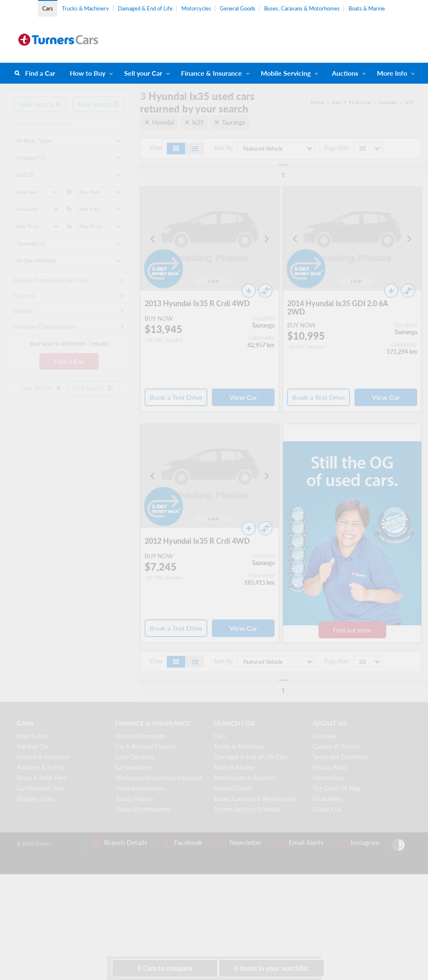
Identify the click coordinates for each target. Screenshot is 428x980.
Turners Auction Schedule (247, 809)
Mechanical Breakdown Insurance (159, 778)
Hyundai (163, 122)
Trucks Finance (134, 799)
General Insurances (140, 788)
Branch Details (119, 843)
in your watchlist (271, 968)
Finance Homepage (140, 736)
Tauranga (233, 122)
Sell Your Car (33, 746)
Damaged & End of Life (145, 8)
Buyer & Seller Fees (41, 778)
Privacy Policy (330, 767)
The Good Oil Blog (336, 788)
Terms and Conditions (341, 757)
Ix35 (198, 122)
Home (318, 102)
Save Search (99, 104)
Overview (325, 736)
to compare (165, 968)
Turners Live (328, 778)
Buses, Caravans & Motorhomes (302, 8)
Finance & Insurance (211, 73)
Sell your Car (143, 73)
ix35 (409, 102)
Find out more (352, 630)
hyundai (388, 102)
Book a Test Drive (176, 397)
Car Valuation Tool (40, 788)
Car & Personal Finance (145, 746)
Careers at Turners (336, 746)
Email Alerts (328, 799)
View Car (243, 397)
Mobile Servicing (286, 73)
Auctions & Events (41, 767)
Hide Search (40, 104)
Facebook (182, 843)
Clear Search (41, 388)
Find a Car (40, 73)
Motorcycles (196, 8)
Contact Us (327, 809)
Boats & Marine (367, 8)
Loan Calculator (135, 757)
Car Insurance (133, 767)
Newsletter (239, 843)
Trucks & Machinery (85, 8)
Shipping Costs (36, 799)
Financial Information (143, 809)
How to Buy (88, 73)
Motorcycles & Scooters (245, 778)
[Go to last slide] (153, 239)
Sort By (223, 148)
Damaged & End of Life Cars (251, 757)
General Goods (238, 8)
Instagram (359, 843)
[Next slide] (266, 239)
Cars (48, 8)
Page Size (336, 148)
